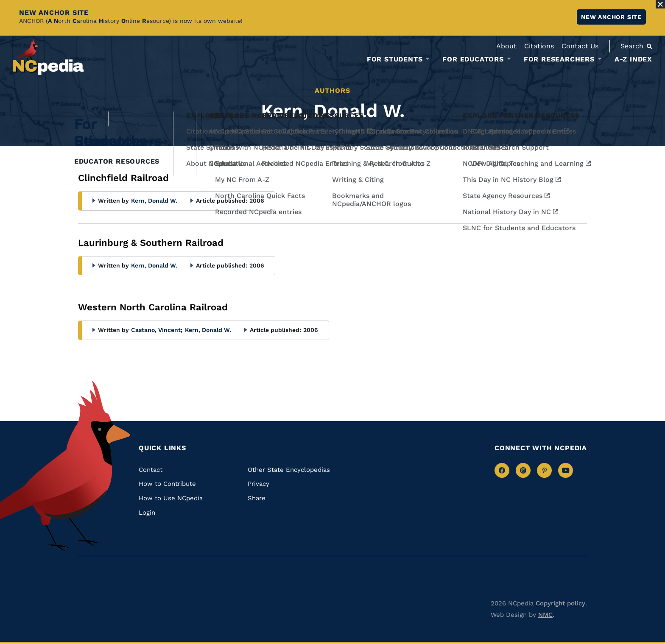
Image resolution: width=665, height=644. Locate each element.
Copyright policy (560, 603)
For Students (395, 59)
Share (257, 498)
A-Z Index (633, 59)
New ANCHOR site (611, 17)
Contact (151, 470)
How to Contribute (167, 484)
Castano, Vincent (157, 330)
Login (147, 513)
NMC (545, 615)
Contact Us (580, 46)
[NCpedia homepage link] (48, 57)
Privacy (258, 484)
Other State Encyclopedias (289, 470)
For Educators (473, 59)
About (506, 46)
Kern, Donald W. (154, 201)
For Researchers (559, 59)
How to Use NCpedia (171, 498)
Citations (539, 46)
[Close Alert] (660, 4)
